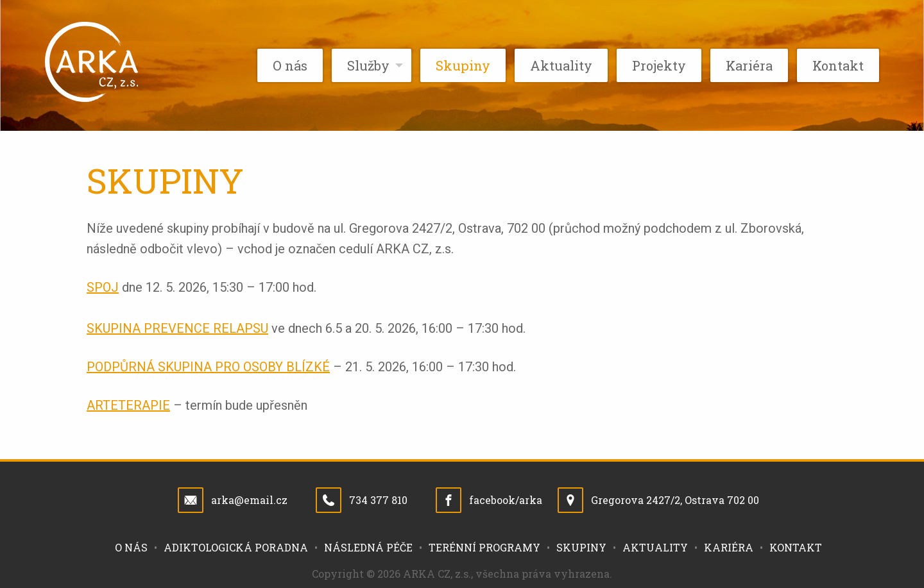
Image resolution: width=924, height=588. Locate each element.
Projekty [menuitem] (659, 65)
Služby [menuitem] (368, 65)
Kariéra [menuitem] (749, 65)
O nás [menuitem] (290, 65)
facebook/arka (506, 500)
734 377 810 (378, 500)
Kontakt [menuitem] (838, 65)
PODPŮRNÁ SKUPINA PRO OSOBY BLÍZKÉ (208, 367)
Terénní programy (484, 547)
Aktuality (655, 547)
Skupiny (581, 547)
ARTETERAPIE (128, 405)
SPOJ (103, 287)
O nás (131, 547)
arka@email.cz (249, 500)
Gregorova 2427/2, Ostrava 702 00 (675, 500)
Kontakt (796, 547)
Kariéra (729, 547)
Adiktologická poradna (236, 547)
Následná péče (368, 547)
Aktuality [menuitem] (561, 65)
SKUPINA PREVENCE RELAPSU (177, 328)
